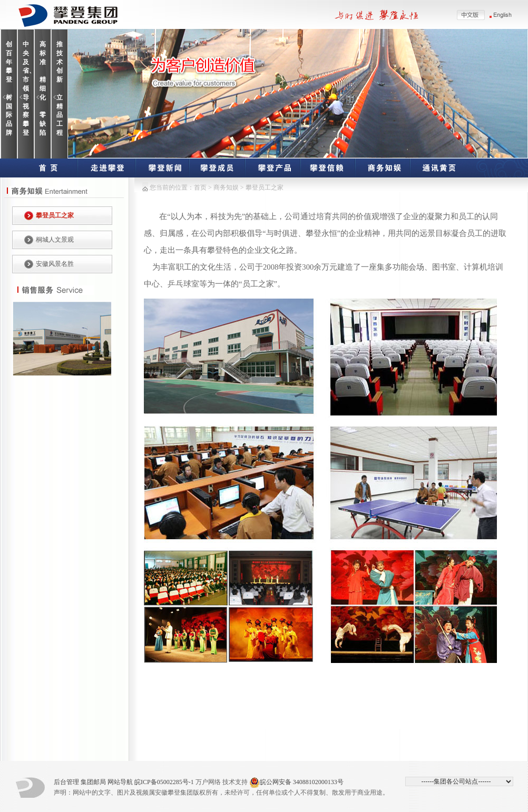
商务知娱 (227, 187)
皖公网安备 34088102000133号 (296, 782)
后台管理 (66, 782)
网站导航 (120, 782)
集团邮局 (93, 782)
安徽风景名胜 (55, 264)
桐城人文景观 (55, 240)
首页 (200, 187)
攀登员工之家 (55, 215)
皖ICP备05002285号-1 (164, 782)
